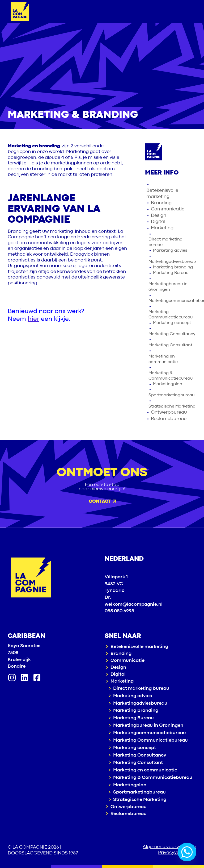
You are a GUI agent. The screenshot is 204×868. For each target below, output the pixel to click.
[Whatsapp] (187, 852)
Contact (102, 502)
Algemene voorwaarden (169, 847)
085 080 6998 (119, 611)
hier (33, 319)
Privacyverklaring (177, 853)
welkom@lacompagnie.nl (134, 605)
